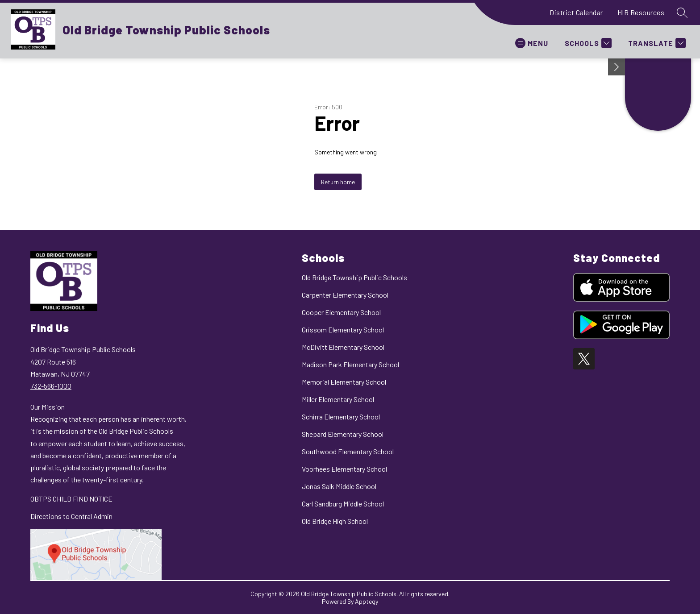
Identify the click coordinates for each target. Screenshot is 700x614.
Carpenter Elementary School (345, 295)
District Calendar (576, 12)
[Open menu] (532, 43)
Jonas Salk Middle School (339, 486)
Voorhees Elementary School (344, 469)
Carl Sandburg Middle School (343, 504)
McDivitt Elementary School (343, 347)
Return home (338, 182)
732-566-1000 (51, 386)
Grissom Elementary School (343, 330)
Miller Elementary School (338, 399)
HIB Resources (641, 12)
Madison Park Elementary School (350, 364)
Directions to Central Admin (71, 516)
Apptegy (367, 601)
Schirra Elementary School (341, 417)
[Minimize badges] (617, 67)
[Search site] (682, 12)
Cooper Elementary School (341, 312)
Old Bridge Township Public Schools (354, 277)
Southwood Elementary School (348, 451)
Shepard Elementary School (343, 434)
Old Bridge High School (335, 521)
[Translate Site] (656, 43)
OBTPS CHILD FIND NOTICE (71, 499)
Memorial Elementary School (344, 382)
